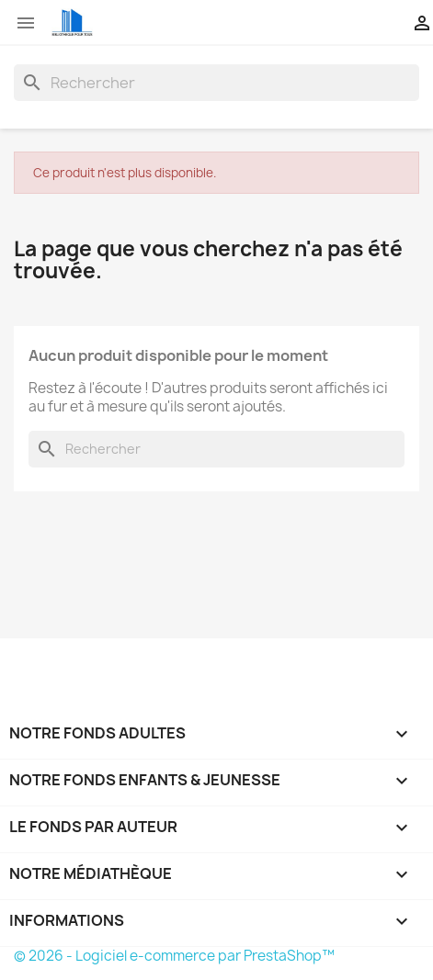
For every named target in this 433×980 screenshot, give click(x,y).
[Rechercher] (216, 83)
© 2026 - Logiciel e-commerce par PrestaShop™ (174, 956)
